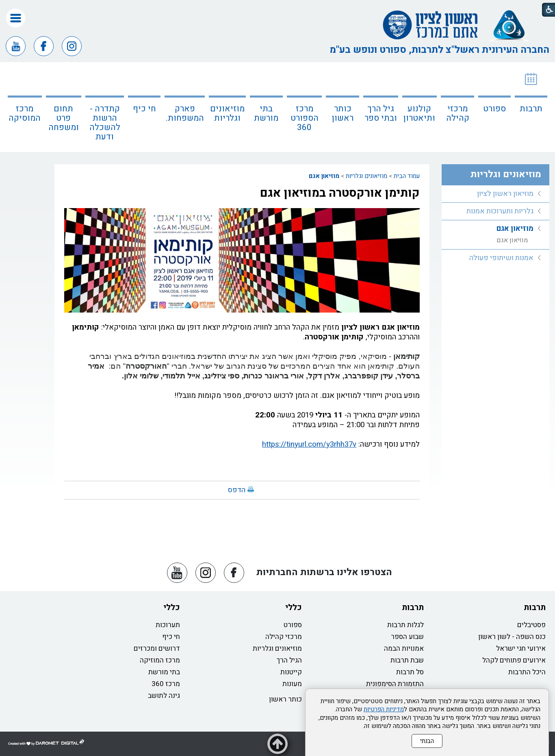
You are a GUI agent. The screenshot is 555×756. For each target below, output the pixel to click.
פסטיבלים (531, 625)
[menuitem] (531, 107)
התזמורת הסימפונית (395, 684)
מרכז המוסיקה (25, 113)
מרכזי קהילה (458, 113)
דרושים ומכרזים (157, 648)
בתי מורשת (266, 113)
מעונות (292, 684)
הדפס (237, 490)
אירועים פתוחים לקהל (514, 660)
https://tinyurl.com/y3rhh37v (309, 444)
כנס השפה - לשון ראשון (512, 637)
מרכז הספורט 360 (305, 118)
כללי (294, 607)
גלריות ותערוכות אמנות (500, 211)
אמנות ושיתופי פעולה (501, 258)
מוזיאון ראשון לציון (505, 194)
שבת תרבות (407, 660)
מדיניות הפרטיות (384, 709)
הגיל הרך (289, 660)
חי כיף (144, 109)
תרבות (531, 109)
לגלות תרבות (405, 625)
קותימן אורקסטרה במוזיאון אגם (340, 193)
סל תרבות (410, 672)
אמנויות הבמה (404, 648)
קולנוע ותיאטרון (419, 113)
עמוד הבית (407, 176)
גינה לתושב (164, 696)
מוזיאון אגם (324, 176)
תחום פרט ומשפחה (64, 118)
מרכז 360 (166, 684)
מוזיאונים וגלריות (227, 113)
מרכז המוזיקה (160, 660)
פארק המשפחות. (185, 113)
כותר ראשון (343, 113)
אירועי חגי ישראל (521, 648)
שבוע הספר (407, 637)
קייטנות (291, 672)
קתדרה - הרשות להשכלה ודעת (105, 123)
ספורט (494, 109)
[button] (16, 18)
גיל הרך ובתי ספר (381, 113)
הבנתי (427, 741)
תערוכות (168, 625)
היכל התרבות (527, 672)
